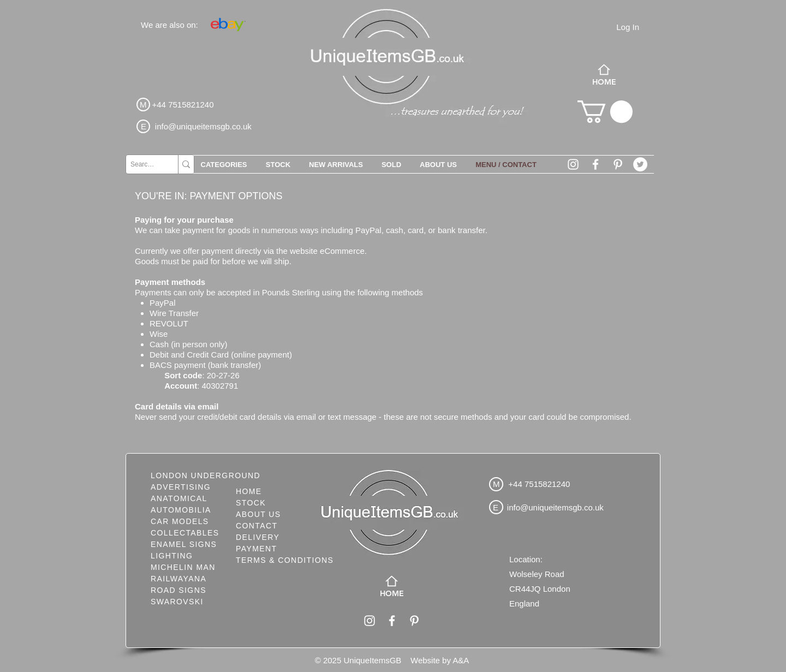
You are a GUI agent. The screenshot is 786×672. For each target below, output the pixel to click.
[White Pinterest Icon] (618, 164)
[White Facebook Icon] (596, 164)
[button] (605, 112)
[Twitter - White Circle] (640, 164)
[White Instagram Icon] (573, 164)
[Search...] (143, 164)
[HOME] (604, 75)
